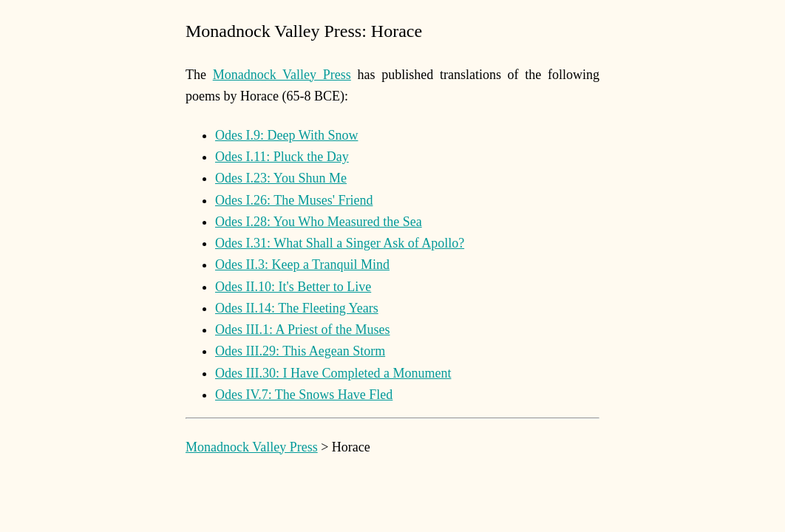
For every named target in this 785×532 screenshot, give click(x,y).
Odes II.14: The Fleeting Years (297, 308)
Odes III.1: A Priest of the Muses (302, 330)
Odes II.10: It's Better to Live (293, 287)
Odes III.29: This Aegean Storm (300, 351)
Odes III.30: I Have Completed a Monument (333, 373)
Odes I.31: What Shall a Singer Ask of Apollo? (340, 243)
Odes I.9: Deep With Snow (286, 135)
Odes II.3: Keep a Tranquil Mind (302, 265)
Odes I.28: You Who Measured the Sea (319, 222)
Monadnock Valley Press (282, 75)
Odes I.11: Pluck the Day (282, 157)
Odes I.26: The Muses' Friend (294, 200)
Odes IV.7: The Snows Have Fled (304, 395)
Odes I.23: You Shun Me (281, 178)
